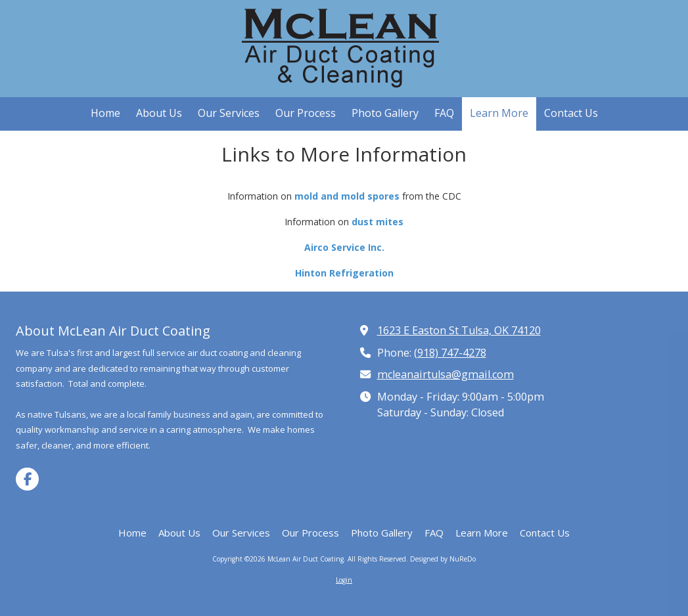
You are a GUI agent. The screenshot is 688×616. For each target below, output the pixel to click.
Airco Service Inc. (344, 247)
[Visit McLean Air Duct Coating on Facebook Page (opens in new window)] (27, 479)
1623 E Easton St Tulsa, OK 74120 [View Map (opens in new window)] (459, 330)
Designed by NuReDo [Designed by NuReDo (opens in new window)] (443, 559)
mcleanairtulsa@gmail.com (446, 374)
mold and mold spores (347, 196)
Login (344, 580)
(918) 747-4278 (450, 353)
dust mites (378, 222)
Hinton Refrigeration (344, 273)
